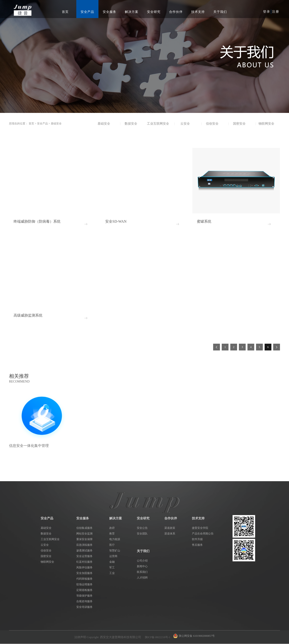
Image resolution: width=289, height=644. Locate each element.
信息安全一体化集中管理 (29, 446)
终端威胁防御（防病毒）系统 (37, 221)
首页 (65, 12)
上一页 (217, 347)
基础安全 (56, 124)
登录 (267, 12)
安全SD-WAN (116, 221)
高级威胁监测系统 (28, 315)
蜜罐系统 (204, 221)
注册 (276, 12)
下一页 (277, 347)
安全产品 (42, 124)
